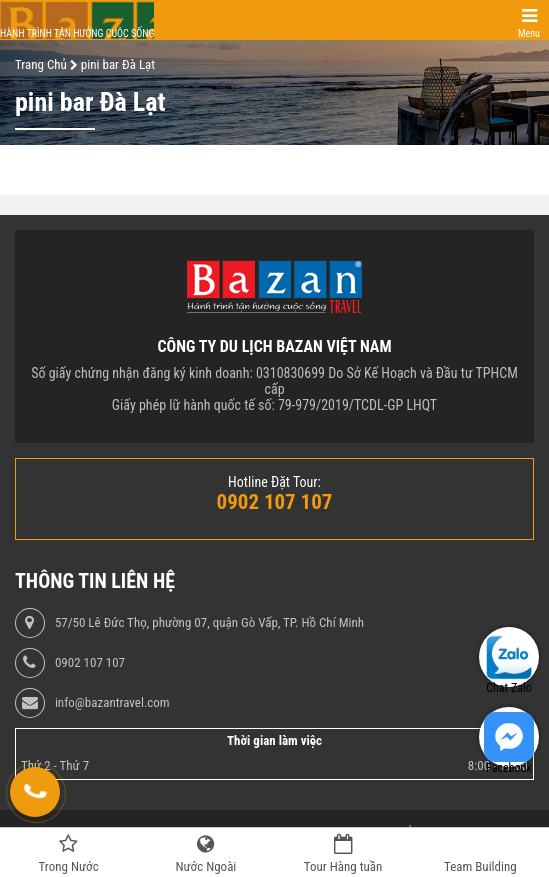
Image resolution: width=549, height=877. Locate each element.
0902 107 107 (90, 663)
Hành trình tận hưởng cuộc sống (77, 33)
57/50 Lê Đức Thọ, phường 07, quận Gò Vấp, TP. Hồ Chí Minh (209, 623)
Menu (529, 33)
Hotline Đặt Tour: (274, 482)
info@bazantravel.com (112, 703)
